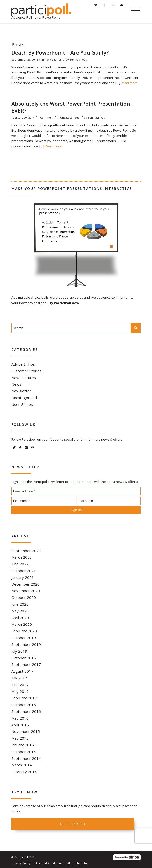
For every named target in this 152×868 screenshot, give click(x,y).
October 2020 (24, 597)
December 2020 (25, 584)
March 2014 (22, 765)
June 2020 (20, 604)
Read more (129, 83)
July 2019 (19, 651)
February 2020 (24, 631)
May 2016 (20, 718)
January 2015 (23, 745)
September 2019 (26, 644)
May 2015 (20, 738)
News (16, 384)
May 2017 (20, 691)
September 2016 (26, 711)
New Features (24, 378)
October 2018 (24, 658)
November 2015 (26, 731)
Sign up (76, 510)
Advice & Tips (53, 60)
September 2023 (26, 551)
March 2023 (22, 557)
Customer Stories (26, 371)
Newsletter (21, 391)
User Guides (22, 404)
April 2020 (20, 618)
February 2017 (24, 698)
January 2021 (23, 577)
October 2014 (24, 752)
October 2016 (24, 705)
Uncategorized (70, 118)
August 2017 (22, 671)
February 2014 (24, 772)
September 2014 (26, 758)
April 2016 (20, 725)
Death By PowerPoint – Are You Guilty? (60, 53)
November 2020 (26, 591)
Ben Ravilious (78, 60)
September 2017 (26, 664)
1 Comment (46, 118)
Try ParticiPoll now (63, 303)
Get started (73, 824)
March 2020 (22, 624)
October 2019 (24, 638)
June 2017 (20, 685)
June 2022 (20, 564)
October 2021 (24, 571)
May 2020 (20, 611)
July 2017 (19, 678)
